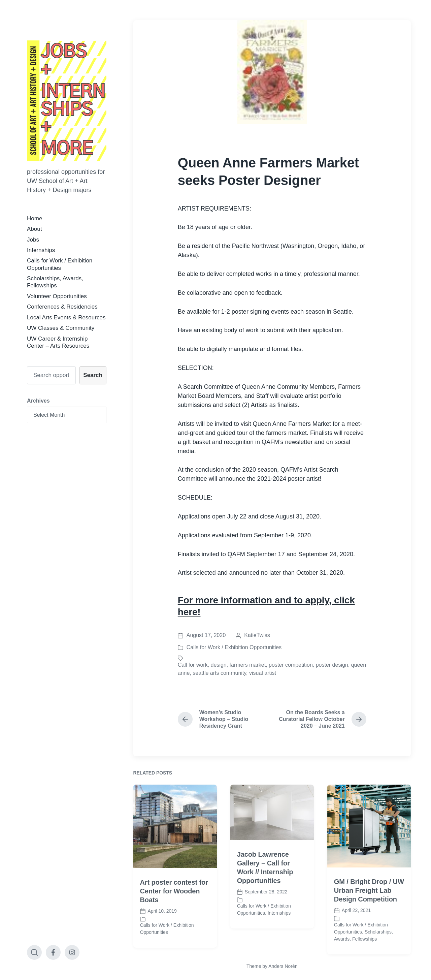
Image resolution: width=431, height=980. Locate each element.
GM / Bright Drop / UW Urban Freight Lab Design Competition (369, 923)
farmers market (248, 665)
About (34, 229)
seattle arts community (219, 673)
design (219, 665)
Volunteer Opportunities (57, 296)
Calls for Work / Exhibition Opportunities (234, 647)
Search (93, 375)
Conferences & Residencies (62, 307)
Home (35, 218)
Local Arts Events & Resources (66, 318)
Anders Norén (283, 966)
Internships (41, 250)
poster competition (291, 665)
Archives (38, 401)
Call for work (193, 665)
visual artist (263, 673)
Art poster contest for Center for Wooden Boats (174, 924)
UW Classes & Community (61, 328)
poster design (332, 665)
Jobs (33, 240)
